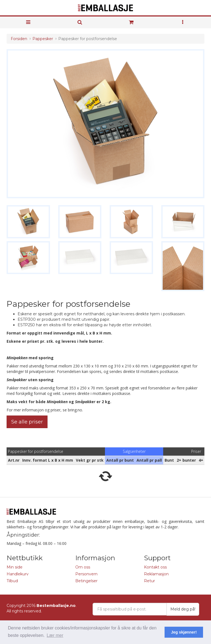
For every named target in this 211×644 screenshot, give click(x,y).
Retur (149, 581)
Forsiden (19, 39)
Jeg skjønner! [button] (184, 632)
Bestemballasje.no (56, 606)
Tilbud (12, 581)
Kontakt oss (155, 567)
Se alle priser (27, 422)
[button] (183, 23)
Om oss (83, 567)
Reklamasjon (156, 574)
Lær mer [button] (55, 635)
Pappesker (43, 39)
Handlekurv (18, 574)
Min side (15, 567)
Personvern (86, 574)
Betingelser (86, 581)
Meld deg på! (183, 609)
